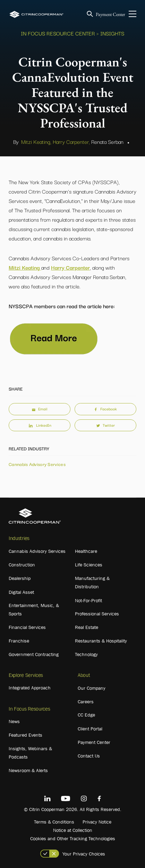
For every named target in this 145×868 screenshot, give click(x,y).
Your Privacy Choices (84, 854)
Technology (86, 654)
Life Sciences (89, 565)
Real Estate (87, 627)
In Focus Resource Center (58, 33)
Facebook (105, 409)
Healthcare (86, 551)
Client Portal (90, 729)
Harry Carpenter (70, 267)
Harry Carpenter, (71, 141)
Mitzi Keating (25, 267)
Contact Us (89, 756)
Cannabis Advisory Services (37, 464)
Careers (86, 702)
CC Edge (86, 715)
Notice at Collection (73, 830)
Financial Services (27, 627)
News (14, 721)
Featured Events (25, 735)
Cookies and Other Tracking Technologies (73, 838)
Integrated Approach (30, 688)
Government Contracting (34, 654)
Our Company (92, 688)
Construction (22, 565)
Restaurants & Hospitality (101, 641)
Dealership (20, 578)
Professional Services (97, 614)
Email (40, 409)
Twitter (106, 425)
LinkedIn (40, 425)
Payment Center (110, 14)
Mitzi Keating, (36, 141)
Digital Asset (21, 592)
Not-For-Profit (88, 600)
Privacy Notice (97, 822)
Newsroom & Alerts (28, 770)
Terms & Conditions (54, 822)
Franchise (19, 641)
